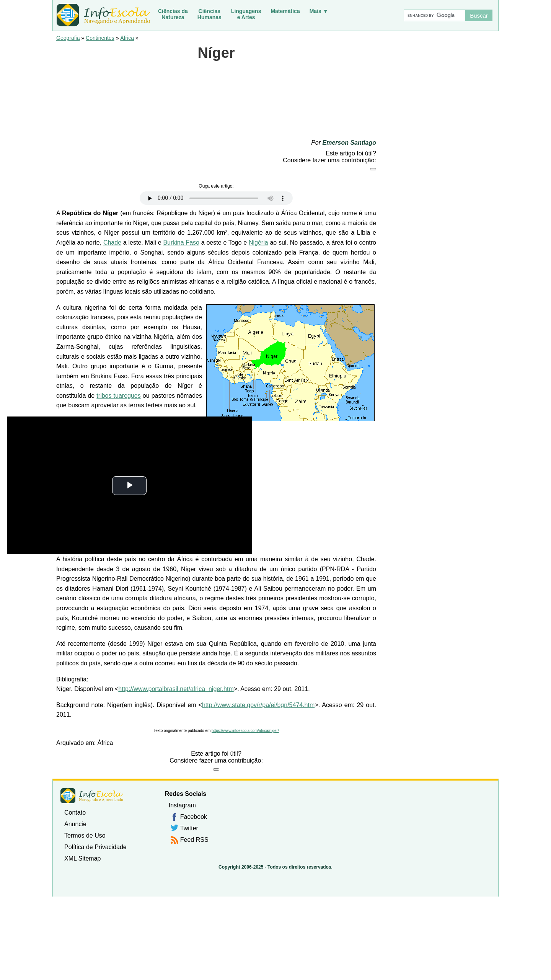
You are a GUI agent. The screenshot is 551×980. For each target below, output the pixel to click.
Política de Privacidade (95, 847)
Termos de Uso (85, 835)
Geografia (68, 38)
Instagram (182, 805)
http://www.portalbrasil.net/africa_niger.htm (176, 689)
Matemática (285, 11)
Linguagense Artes (246, 14)
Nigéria (258, 243)
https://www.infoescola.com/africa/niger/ (245, 731)
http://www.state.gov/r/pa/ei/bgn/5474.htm (258, 705)
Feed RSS (194, 840)
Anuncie (75, 824)
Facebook (194, 817)
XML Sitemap (82, 858)
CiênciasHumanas (209, 14)
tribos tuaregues (118, 396)
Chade (112, 243)
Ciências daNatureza (173, 14)
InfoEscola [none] (92, 796)
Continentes (100, 38)
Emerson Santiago (349, 143)
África (127, 38)
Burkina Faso (181, 243)
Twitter (189, 828)
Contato (75, 813)
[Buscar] (434, 15)
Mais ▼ (319, 11)
